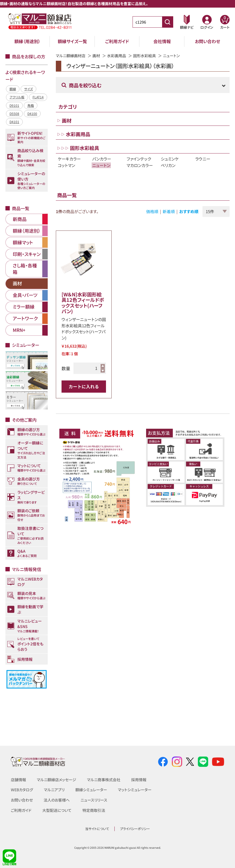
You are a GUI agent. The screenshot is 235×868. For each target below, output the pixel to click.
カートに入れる (84, 386)
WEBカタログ (22, 790)
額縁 (13, 89)
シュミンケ (170, 159)
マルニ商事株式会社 (104, 780)
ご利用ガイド (117, 41)
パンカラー (102, 159)
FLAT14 (38, 97)
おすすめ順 (189, 211)
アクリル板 (17, 97)
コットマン (66, 165)
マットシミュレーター (135, 790)
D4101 (14, 122)
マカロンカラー (140, 165)
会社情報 (162, 41)
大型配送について (57, 810)
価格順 (152, 211)
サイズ (28, 89)
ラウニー (203, 159)
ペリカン (168, 165)
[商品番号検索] (168, 22)
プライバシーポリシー (135, 829)
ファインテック (139, 159)
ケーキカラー (69, 159)
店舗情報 (18, 780)
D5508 (14, 113)
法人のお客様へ (57, 800)
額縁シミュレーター (91, 790)
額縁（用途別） (27, 41)
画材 (96, 56)
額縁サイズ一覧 (72, 41)
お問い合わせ (207, 41)
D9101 (14, 105)
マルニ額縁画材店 (71, 56)
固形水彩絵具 (144, 56)
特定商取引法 (94, 810)
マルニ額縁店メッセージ (57, 780)
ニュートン (101, 165)
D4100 (32, 113)
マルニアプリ (54, 790)
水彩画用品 (117, 56)
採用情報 (139, 780)
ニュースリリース (94, 800)
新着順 (169, 211)
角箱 (31, 105)
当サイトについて (97, 829)
